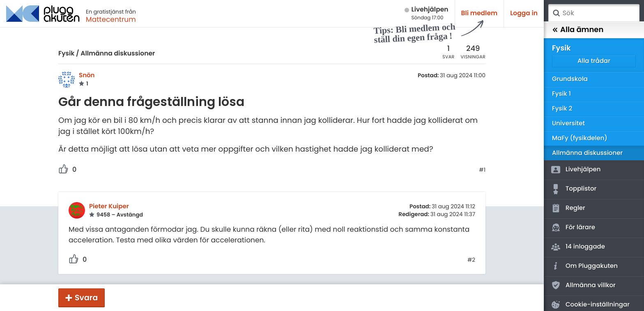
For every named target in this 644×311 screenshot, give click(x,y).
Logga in (524, 13)
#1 (482, 170)
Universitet (568, 123)
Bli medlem (480, 13)
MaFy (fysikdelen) (580, 138)
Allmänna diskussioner (118, 54)
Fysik (66, 54)
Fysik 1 (561, 94)
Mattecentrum (111, 19)
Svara (86, 298)
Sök (556, 13)
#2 (471, 260)
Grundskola (570, 79)
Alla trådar (594, 61)
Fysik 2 (562, 109)
